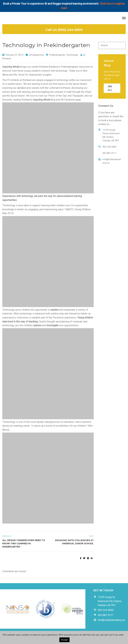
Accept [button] (64, 640)
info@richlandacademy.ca (111, 620)
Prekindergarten (57, 55)
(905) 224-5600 (70, 30)
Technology (72, 55)
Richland (7, 59)
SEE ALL (110, 88)
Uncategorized (36, 55)
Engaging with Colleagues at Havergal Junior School (74, 542)
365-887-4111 (106, 615)
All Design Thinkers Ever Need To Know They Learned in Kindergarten (24, 543)
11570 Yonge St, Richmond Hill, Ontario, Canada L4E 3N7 (110, 601)
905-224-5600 (106, 610)
